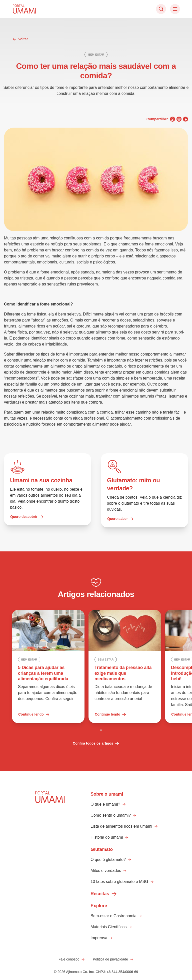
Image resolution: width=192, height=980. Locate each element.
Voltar (20, 39)
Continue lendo (34, 715)
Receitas (104, 894)
